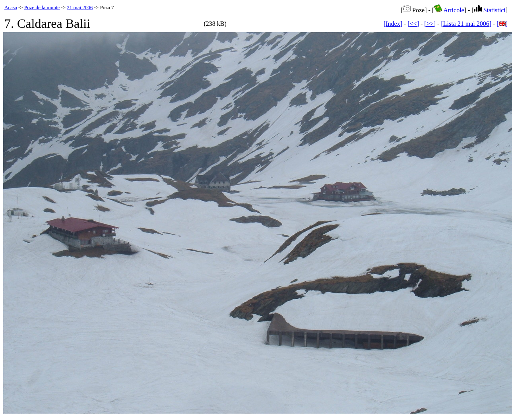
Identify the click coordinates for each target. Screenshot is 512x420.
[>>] (430, 24)
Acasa (11, 7)
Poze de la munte (42, 7)
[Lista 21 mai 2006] (466, 24)
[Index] (393, 24)
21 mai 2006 (80, 7)
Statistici (490, 10)
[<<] (413, 24)
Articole (449, 10)
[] (502, 24)
